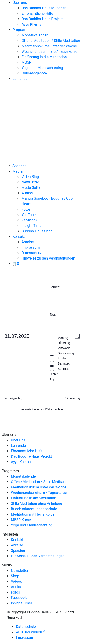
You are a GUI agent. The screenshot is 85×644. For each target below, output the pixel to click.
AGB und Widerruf (30, 632)
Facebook (29, 220)
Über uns (20, 3)
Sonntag (63, 369)
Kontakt (19, 237)
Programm (21, 30)
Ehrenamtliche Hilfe (37, 13)
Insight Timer (32, 226)
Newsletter (30, 182)
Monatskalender (35, 35)
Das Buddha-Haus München (44, 8)
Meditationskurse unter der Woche (49, 46)
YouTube (29, 215)
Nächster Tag (73, 398)
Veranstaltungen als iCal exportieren (42, 409)
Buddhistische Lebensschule (34, 509)
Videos (16, 581)
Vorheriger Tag (13, 398)
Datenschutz (32, 253)
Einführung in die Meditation (44, 57)
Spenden (19, 166)
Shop (15, 576)
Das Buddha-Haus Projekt (42, 19)
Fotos (26, 209)
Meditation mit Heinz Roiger (33, 514)
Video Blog (30, 177)
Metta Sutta (31, 188)
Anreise (28, 242)
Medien (18, 171)
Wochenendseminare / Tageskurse (49, 52)
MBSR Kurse (21, 520)
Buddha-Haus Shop (37, 231)
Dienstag (64, 343)
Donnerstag (66, 353)
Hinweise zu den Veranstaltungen (48, 258)
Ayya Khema (32, 24)
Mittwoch (64, 348)
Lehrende (20, 79)
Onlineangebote (34, 73)
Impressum (31, 247)
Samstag (64, 363)
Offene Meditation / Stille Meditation (51, 41)
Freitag (63, 358)
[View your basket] (16, 264)
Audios (27, 193)
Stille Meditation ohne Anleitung (36, 503)
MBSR (26, 62)
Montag (63, 338)
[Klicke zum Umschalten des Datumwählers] (17, 336)
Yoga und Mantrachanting (42, 68)
